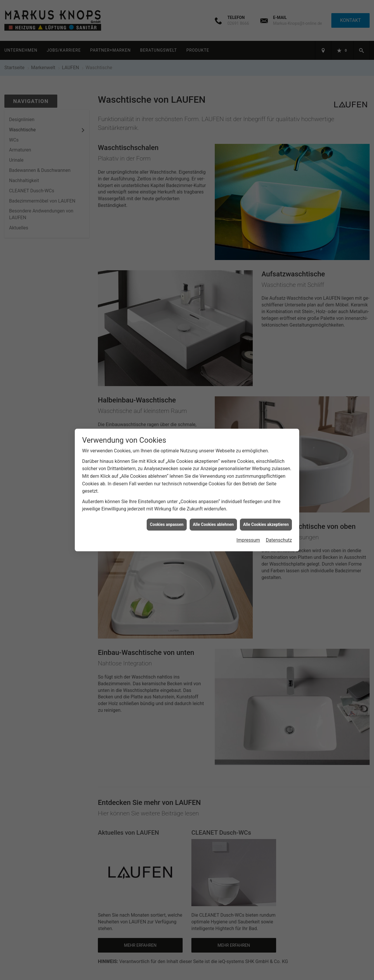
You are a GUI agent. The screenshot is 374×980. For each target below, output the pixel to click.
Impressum (248, 530)
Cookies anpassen (167, 514)
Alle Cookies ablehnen (213, 514)
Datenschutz (279, 530)
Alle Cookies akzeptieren (266, 514)
